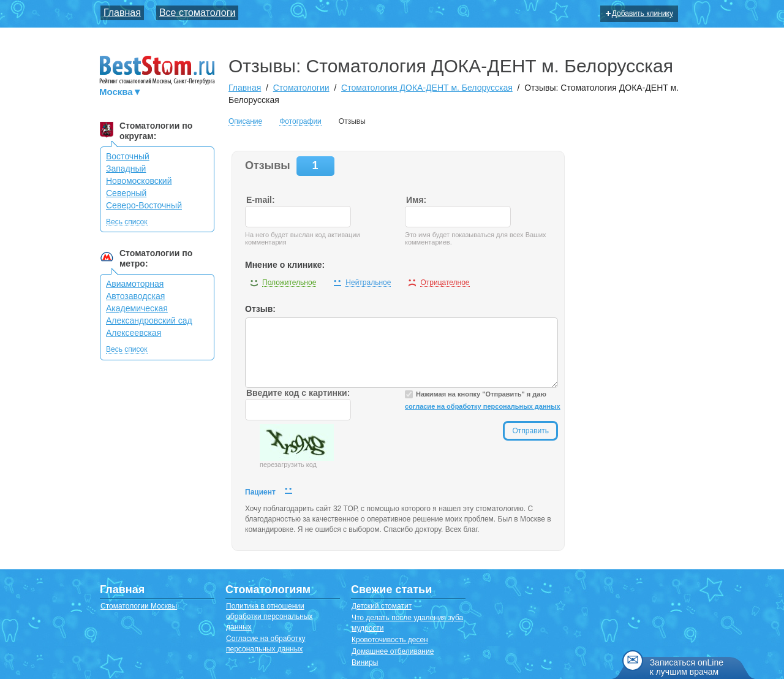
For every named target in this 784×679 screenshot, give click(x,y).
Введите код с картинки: (298, 393)
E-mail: (261, 200)
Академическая (137, 308)
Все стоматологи (198, 13)
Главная (122, 13)
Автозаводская (135, 296)
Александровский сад (149, 321)
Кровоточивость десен (390, 640)
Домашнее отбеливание (393, 651)
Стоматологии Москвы (139, 606)
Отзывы (352, 121)
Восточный (128, 156)
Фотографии (300, 122)
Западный (126, 169)
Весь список (127, 222)
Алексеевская (134, 333)
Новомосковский (139, 181)
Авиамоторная (135, 284)
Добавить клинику (639, 13)
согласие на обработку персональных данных (483, 406)
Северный (126, 193)
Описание (245, 122)
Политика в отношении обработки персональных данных (269, 616)
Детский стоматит (382, 606)
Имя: (416, 200)
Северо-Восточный (144, 205)
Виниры (365, 662)
